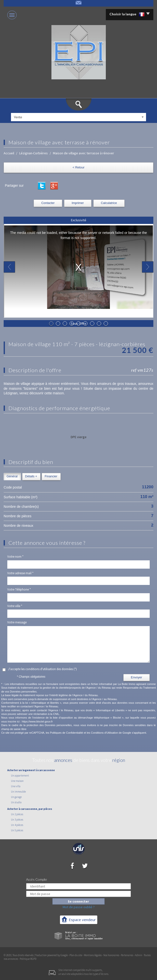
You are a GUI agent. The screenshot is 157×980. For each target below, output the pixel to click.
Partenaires (127, 955)
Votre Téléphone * (19, 589)
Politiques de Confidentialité (67, 733)
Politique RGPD (28, 959)
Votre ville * (15, 606)
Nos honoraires (111, 955)
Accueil (9, 153)
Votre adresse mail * (20, 573)
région (119, 760)
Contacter (48, 203)
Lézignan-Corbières (34, 153)
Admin (138, 955)
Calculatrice (109, 203)
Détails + (31, 476)
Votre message (17, 622)
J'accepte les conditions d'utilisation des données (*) (42, 669)
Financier (51, 476)
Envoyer (137, 677)
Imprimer (78, 203)
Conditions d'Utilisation (104, 733)
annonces (63, 760)
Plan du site (76, 955)
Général (12, 476)
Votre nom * (15, 557)
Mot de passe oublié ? (79, 907)
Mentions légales (93, 955)
